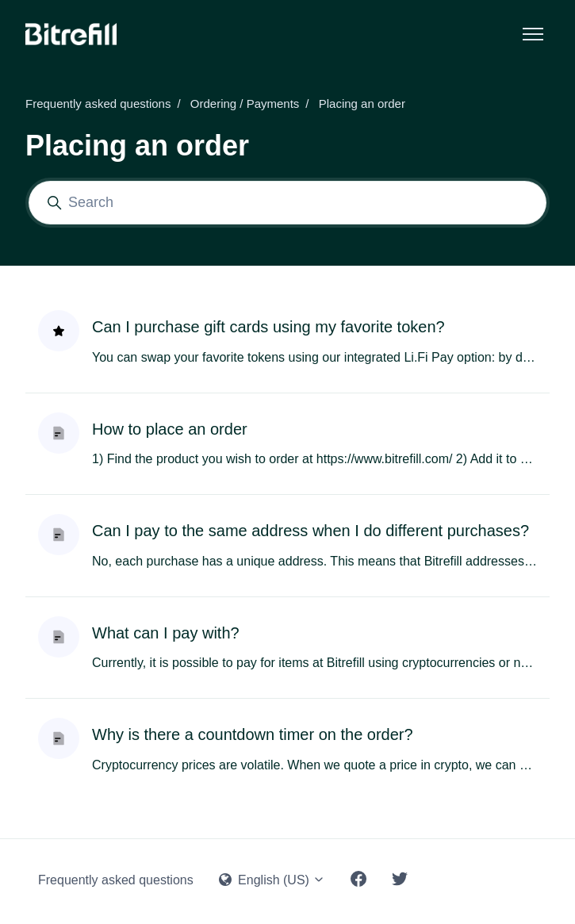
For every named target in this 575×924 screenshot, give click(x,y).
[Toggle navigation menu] (533, 34)
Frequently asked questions (98, 104)
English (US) (272, 880)
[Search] (287, 203)
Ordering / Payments (245, 104)
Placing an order (362, 104)
